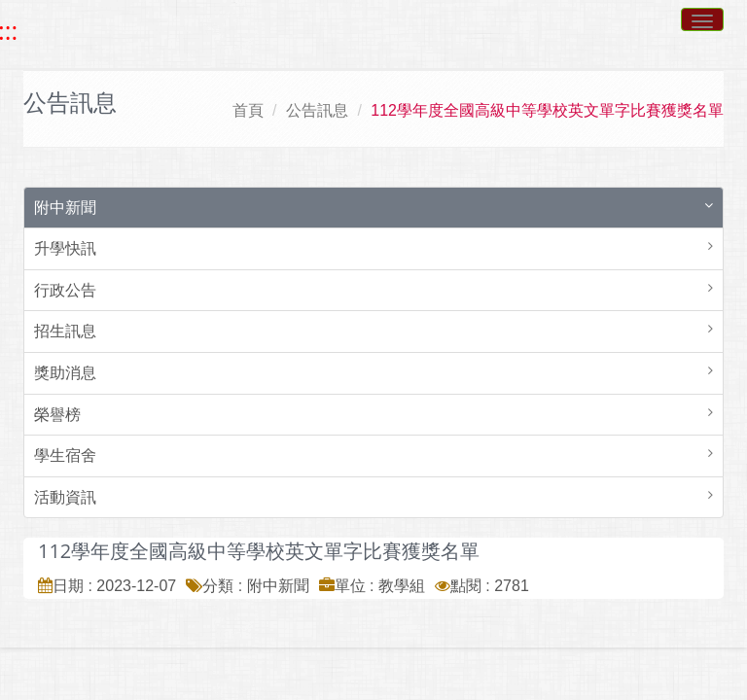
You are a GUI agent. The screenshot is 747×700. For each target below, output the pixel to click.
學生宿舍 (65, 455)
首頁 (248, 110)
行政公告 (65, 290)
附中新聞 (65, 208)
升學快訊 (65, 248)
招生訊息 (65, 331)
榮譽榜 (57, 415)
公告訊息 (317, 110)
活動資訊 (65, 497)
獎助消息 (65, 373)
